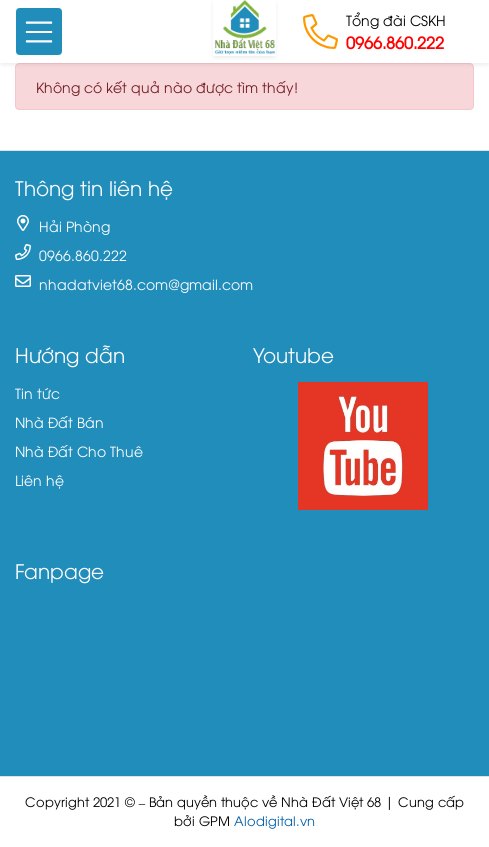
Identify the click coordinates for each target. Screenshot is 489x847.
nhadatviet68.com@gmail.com (146, 283)
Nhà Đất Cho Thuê (79, 450)
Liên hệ (39, 479)
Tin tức (37, 392)
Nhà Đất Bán (59, 421)
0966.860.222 (395, 42)
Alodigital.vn (274, 820)
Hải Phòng (74, 225)
